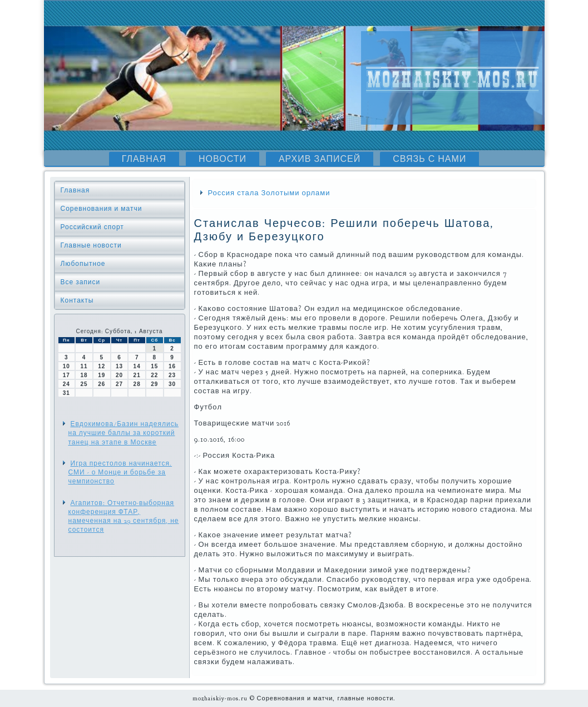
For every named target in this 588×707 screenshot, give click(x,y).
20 (119, 375)
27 (119, 384)
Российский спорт (92, 227)
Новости (223, 159)
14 (137, 366)
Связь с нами (429, 159)
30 (172, 384)
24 (66, 384)
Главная (144, 159)
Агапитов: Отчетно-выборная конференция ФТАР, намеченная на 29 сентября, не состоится (124, 516)
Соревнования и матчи (102, 209)
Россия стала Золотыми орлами (269, 193)
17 (66, 375)
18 (84, 375)
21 (137, 375)
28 (137, 384)
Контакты (77, 300)
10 (66, 366)
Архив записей (320, 159)
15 (154, 366)
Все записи (81, 282)
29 (154, 384)
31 (66, 393)
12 (102, 366)
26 (102, 384)
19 (102, 375)
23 (172, 375)
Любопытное (83, 264)
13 (119, 366)
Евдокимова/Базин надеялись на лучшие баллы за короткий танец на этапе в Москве (123, 433)
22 (154, 375)
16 (172, 366)
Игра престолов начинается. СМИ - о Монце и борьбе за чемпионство (120, 473)
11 (84, 366)
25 (84, 384)
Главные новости (91, 245)
